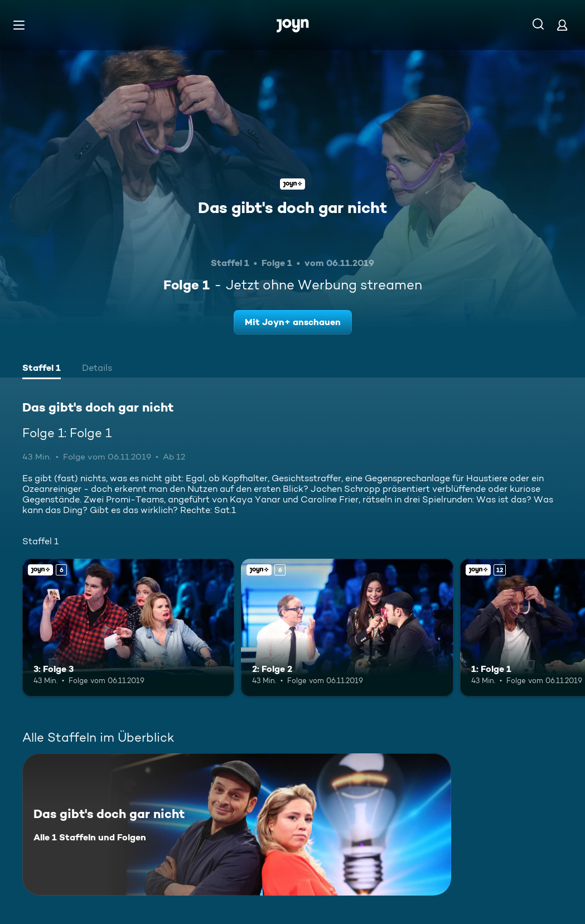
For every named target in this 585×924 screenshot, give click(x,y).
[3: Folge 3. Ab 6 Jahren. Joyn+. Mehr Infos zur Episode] (128, 628)
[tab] (42, 369)
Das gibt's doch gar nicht (292, 207)
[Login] (562, 25)
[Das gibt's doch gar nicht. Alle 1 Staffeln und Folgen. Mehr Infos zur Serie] (237, 824)
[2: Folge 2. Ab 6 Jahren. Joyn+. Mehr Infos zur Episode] (347, 628)
